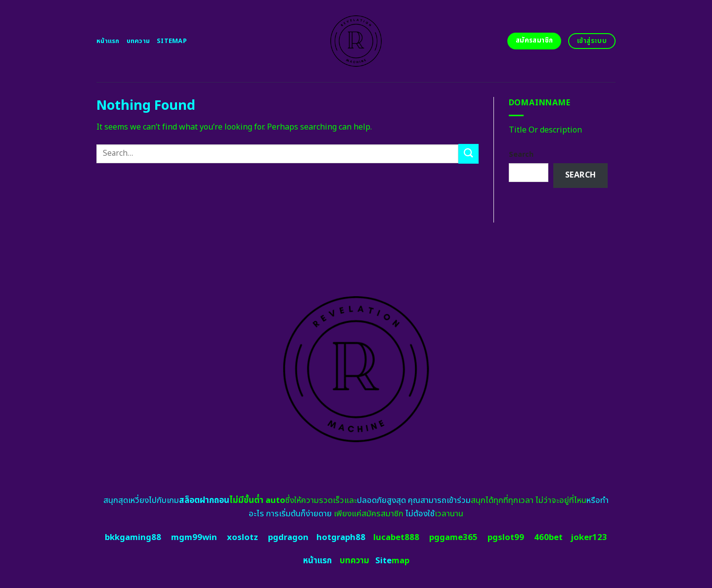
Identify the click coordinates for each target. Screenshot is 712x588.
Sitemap (172, 41)
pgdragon (288, 538)
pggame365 (453, 538)
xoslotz (243, 538)
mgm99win (194, 538)
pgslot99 (506, 538)
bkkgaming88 (133, 538)
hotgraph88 (341, 538)
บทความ (138, 41)
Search (521, 155)
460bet (548, 538)
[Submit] (468, 154)
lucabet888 (396, 538)
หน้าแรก (108, 41)
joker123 (589, 538)
